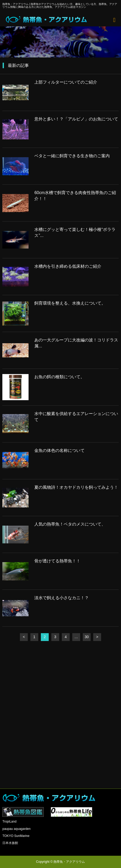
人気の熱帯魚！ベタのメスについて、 (70, 524)
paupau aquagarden (16, 829)
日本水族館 (10, 843)
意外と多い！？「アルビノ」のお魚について (76, 119)
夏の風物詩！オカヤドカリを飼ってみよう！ (76, 487)
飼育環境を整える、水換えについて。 (70, 303)
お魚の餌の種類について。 (59, 377)
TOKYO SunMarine (16, 836)
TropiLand (9, 822)
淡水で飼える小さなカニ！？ (62, 598)
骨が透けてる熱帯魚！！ (57, 561)
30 (87, 637)
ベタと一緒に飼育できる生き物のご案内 (72, 156)
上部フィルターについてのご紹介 (66, 82)
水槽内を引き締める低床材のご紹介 (68, 266)
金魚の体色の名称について (59, 450)
